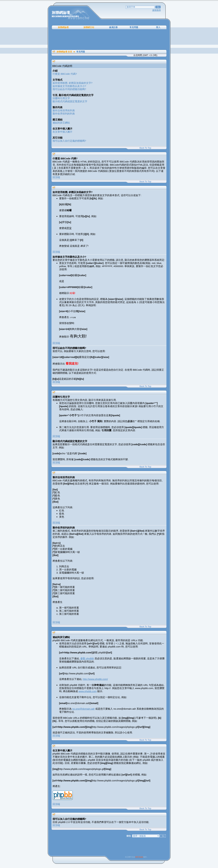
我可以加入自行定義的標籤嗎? (69, 141)
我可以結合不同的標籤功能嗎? (69, 89)
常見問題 (134, 27)
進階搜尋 (157, 10)
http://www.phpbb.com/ (95, 679)
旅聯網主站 (89, 27)
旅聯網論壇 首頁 (64, 52)
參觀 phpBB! (87, 658)
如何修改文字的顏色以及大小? (69, 86)
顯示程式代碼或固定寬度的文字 (70, 101)
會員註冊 (113, 27)
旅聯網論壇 (63, 27)
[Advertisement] (109, 40)
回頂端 (56, 177)
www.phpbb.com (88, 691)
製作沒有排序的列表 (64, 110)
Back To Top (145, 148)
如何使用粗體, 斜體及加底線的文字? (73, 83)
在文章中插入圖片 (62, 132)
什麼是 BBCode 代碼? (65, 74)
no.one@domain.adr (83, 709)
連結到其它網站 (61, 123)
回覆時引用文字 (61, 98)
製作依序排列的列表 (64, 114)
